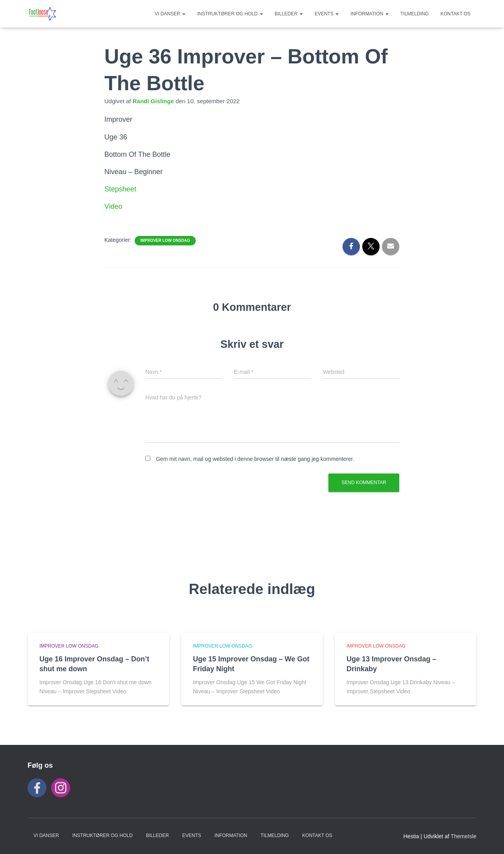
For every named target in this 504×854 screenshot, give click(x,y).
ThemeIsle (464, 836)
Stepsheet (120, 189)
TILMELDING (415, 14)
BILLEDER (289, 14)
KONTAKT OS (456, 14)
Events (327, 14)
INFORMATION (369, 14)
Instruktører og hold (230, 14)
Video (113, 206)
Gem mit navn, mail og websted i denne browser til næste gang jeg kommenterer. (255, 459)
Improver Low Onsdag (165, 240)
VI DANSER (170, 14)
